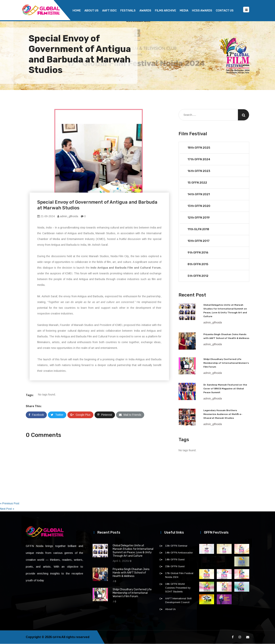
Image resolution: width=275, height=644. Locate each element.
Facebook (36, 415)
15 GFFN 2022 (197, 183)
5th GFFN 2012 (198, 276)
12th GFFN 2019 (199, 218)
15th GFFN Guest (175, 567)
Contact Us (225, 11)
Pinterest (105, 415)
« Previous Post (10, 504)
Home (77, 11)
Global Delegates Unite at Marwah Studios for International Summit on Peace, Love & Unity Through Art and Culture (133, 551)
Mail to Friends (130, 415)
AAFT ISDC (109, 11)
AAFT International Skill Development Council (178, 601)
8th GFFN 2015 (198, 264)
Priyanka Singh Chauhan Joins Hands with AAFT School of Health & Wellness (131, 573)
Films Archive (165, 11)
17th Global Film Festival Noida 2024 (179, 575)
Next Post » (7, 509)
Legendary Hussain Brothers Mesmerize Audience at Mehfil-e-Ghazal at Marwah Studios (223, 414)
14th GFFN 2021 (199, 194)
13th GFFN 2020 (199, 206)
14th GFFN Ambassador (179, 553)
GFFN (57, 637)
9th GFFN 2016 (198, 253)
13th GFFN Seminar (176, 546)
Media (184, 11)
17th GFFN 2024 (199, 160)
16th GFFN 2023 (199, 171)
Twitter (57, 415)
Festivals (128, 11)
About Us (91, 11)
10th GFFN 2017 (199, 241)
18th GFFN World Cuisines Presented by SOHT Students (178, 588)
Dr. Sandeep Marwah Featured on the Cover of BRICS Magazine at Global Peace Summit (225, 389)
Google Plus (80, 415)
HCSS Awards (202, 11)
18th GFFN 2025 (199, 148)
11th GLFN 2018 (198, 229)
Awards (145, 11)
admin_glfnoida (68, 216)
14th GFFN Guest (175, 560)
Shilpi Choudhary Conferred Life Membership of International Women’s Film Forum (226, 363)
